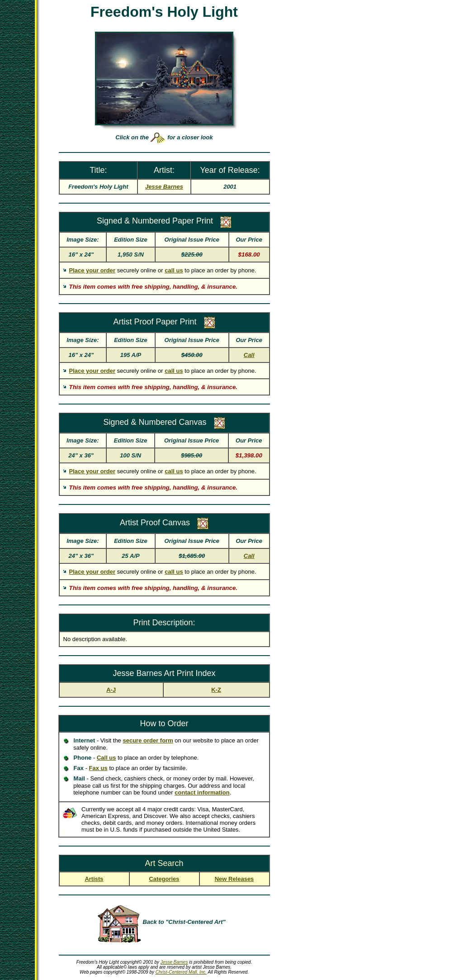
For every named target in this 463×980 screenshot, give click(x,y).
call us (174, 270)
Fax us (98, 768)
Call (249, 355)
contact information (202, 792)
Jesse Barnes (174, 962)
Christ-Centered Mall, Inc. (181, 972)
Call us (106, 758)
